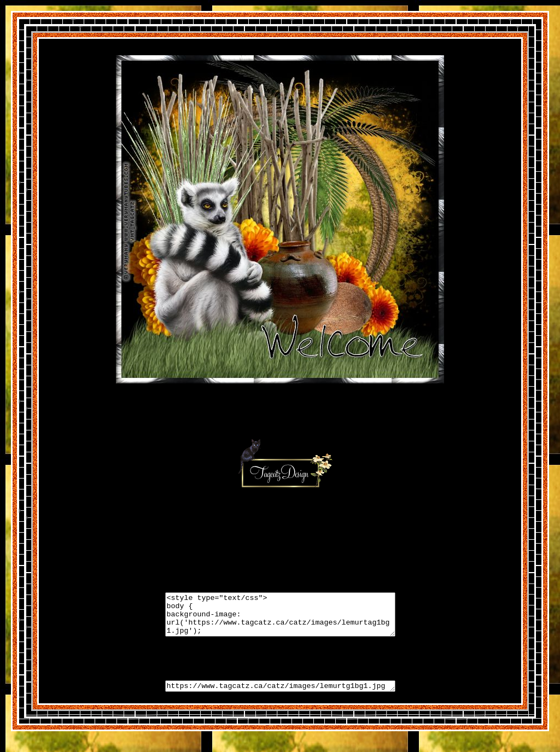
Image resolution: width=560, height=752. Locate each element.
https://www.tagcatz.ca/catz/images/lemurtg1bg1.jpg (280, 695)
